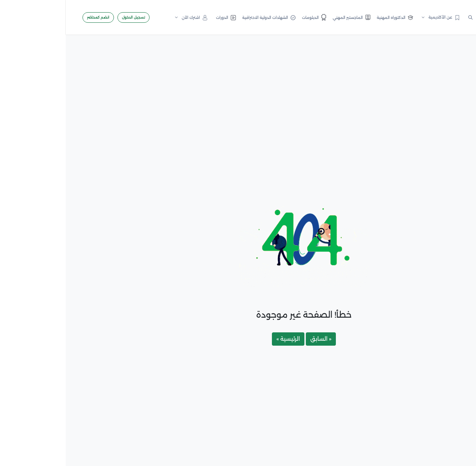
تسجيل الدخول (68, 17)
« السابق (255, 339)
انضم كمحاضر (33, 17)
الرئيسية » (222, 339)
